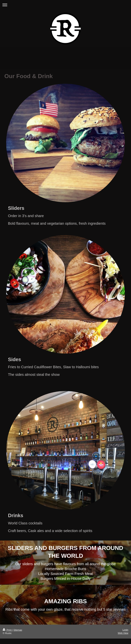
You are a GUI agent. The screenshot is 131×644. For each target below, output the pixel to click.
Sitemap (18, 630)
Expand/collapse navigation (65, 5)
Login (125, 630)
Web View (123, 633)
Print (7, 630)
